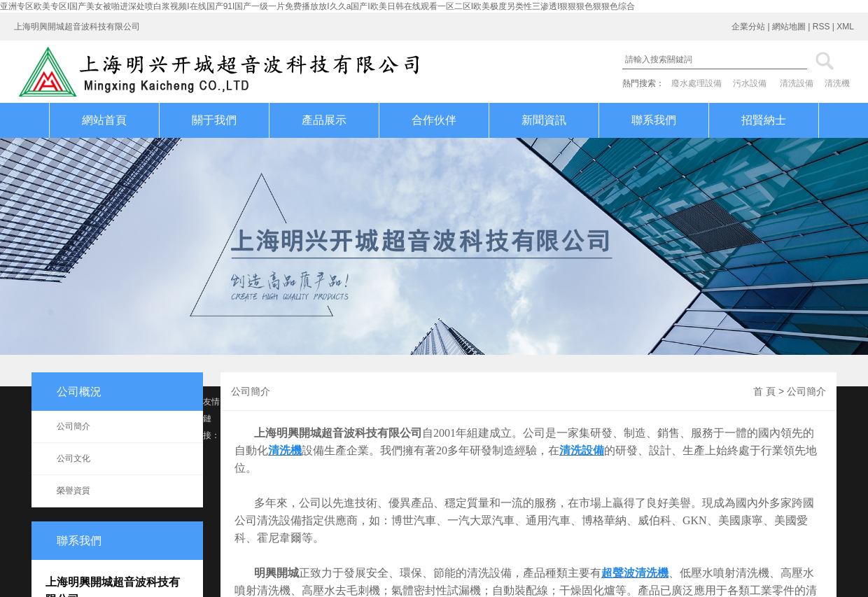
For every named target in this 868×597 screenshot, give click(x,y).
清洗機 (837, 83)
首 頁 (764, 391)
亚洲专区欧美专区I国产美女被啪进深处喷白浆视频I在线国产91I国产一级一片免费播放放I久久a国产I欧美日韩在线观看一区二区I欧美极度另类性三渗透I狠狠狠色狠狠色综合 (317, 6)
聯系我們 (654, 120)
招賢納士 (764, 120)
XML (845, 27)
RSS (821, 27)
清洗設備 (797, 83)
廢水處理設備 (696, 83)
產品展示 (324, 120)
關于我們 (214, 120)
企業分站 (748, 27)
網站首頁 (104, 120)
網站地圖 (789, 27)
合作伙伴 (434, 120)
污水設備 (750, 83)
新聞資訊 (544, 120)
